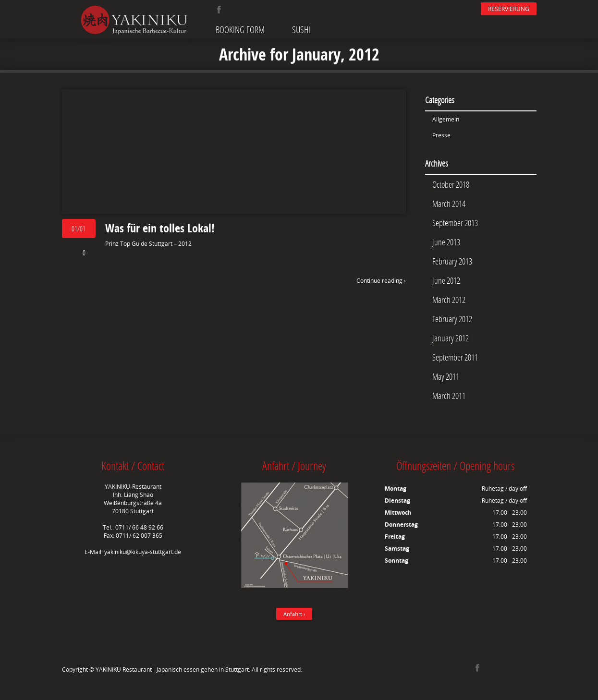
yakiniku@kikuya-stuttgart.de (143, 552)
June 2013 (446, 242)
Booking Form (240, 30)
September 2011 (455, 357)
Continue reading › (381, 281)
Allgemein (446, 119)
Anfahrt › (294, 614)
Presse (441, 135)
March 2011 (449, 396)
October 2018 (451, 184)
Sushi (301, 30)
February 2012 (452, 319)
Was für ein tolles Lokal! (160, 228)
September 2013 (455, 223)
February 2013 (452, 261)
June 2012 (446, 280)
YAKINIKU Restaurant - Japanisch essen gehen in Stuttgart (172, 670)
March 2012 (449, 300)
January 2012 (451, 338)
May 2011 (446, 376)
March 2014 (449, 204)
